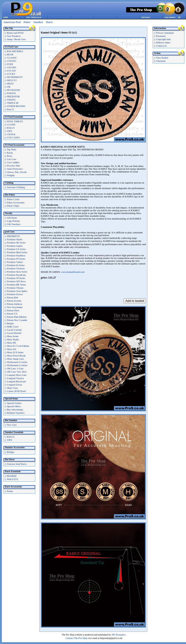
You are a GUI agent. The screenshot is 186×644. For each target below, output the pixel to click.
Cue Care (12, 159)
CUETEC (12, 61)
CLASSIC (12, 58)
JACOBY (12, 67)
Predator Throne (15, 288)
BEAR (10, 55)
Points (10, 491)
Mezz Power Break (16, 356)
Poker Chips (13, 206)
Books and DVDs (15, 33)
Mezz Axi (12, 349)
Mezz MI (11, 343)
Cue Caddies (13, 162)
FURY (10, 64)
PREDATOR (13, 96)
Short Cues (12, 388)
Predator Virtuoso (16, 269)
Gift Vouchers (14, 224)
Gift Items (12, 218)
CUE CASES (13, 138)
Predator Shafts (15, 239)
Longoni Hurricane (16, 381)
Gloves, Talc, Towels (17, 172)
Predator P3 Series (16, 259)
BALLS (11, 128)
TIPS (9, 131)
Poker (27, 22)
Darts (49, 22)
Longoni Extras (15, 385)
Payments (161, 36)
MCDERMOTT (15, 77)
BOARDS (12, 476)
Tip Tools (12, 150)
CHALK (11, 134)
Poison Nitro (13, 310)
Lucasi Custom (14, 330)
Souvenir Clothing (16, 187)
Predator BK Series (16, 285)
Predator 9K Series (16, 243)
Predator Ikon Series (17, 272)
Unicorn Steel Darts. (17, 464)
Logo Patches (13, 221)
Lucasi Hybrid (14, 333)
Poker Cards (13, 199)
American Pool (12, 22)
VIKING (11, 100)
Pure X (10, 109)
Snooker (38, 22)
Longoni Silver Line (17, 375)
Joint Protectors (15, 169)
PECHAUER (13, 90)
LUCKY (11, 74)
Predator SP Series (16, 278)
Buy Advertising (15, 410)
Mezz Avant (13, 336)
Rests (10, 156)
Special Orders (14, 403)
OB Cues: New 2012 (17, 372)
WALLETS (12, 479)
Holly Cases (13, 327)
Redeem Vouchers (16, 413)
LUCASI (11, 71)
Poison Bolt (13, 298)
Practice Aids (13, 166)
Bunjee (10, 323)
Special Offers (14, 406)
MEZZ (10, 84)
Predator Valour (15, 262)
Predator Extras (15, 294)
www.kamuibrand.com (73, 272)
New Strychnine (15, 307)
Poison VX (12, 314)
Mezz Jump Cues (15, 359)
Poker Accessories (16, 203)
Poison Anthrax (15, 304)
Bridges (11, 452)
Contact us (161, 46)
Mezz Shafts (13, 340)
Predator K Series (16, 265)
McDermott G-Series (17, 362)
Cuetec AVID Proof (16, 391)
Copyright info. (164, 39)
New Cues (12, 425)
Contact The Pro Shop (77, 638)
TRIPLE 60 (13, 103)
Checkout (161, 61)
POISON (11, 93)
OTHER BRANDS (16, 106)
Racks (10, 153)
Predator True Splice (17, 291)
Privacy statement (165, 33)
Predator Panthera (16, 256)
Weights (11, 175)
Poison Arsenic (14, 301)
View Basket (162, 58)
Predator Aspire (15, 246)
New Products (14, 36)
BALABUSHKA (15, 51)
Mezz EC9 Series (15, 352)
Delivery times (163, 43)
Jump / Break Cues (16, 39)
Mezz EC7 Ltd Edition (18, 346)
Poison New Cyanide (17, 320)
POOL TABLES (15, 121)
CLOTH (11, 125)
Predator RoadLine (16, 275)
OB (9, 87)
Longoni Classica (15, 378)
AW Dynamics (118, 635)
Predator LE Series (16, 249)
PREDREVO (13, 236)
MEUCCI (12, 80)
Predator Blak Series (17, 252)
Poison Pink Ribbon (17, 317)
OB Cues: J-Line (15, 369)
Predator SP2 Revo (16, 281)
